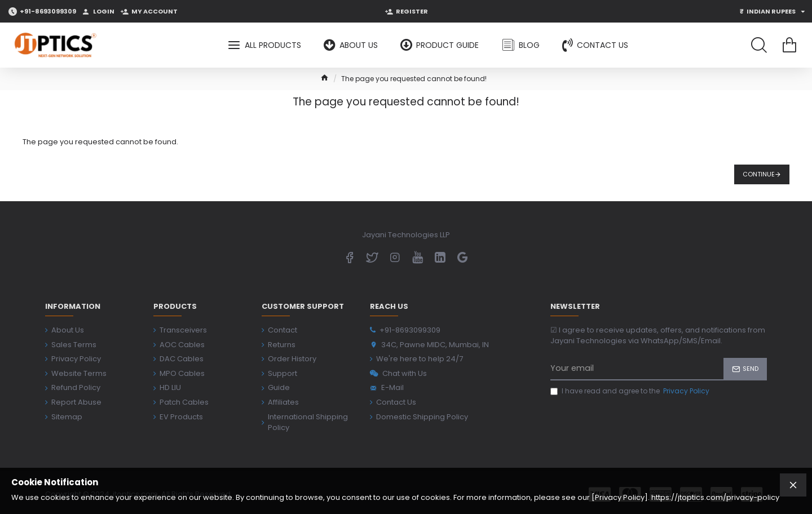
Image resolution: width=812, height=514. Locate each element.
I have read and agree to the (631, 391)
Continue (759, 174)
